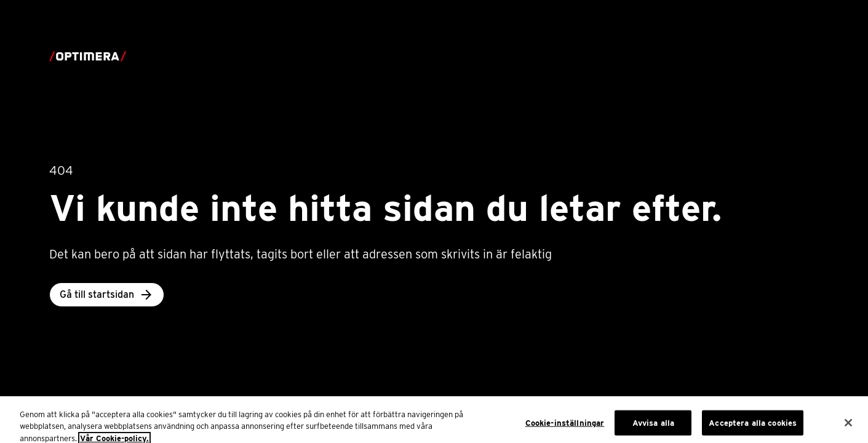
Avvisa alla (653, 426)
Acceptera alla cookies (753, 426)
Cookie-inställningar (565, 426)
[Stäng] (848, 426)
